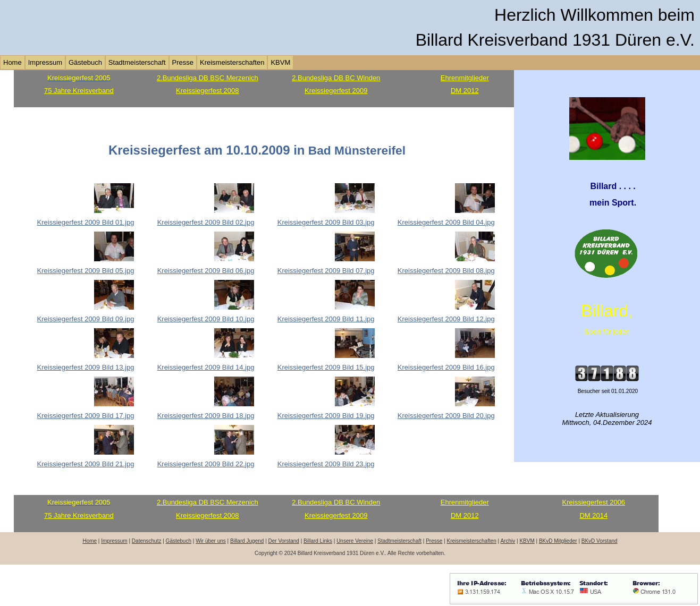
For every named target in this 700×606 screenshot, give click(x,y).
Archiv (508, 541)
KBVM (280, 62)
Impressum (45, 62)
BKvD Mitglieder (558, 541)
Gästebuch (85, 62)
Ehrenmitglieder (465, 78)
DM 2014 (593, 515)
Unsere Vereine (355, 541)
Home (12, 62)
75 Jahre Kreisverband (79, 91)
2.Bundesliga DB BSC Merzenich (208, 78)
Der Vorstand (284, 541)
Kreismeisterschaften (232, 62)
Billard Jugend (247, 541)
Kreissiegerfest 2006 (594, 502)
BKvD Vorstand (600, 541)
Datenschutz (147, 541)
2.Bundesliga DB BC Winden (336, 78)
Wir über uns (211, 541)
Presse (183, 62)
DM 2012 (465, 91)
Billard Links (318, 541)
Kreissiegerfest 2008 (208, 91)
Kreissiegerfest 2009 (336, 91)
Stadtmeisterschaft (137, 62)
